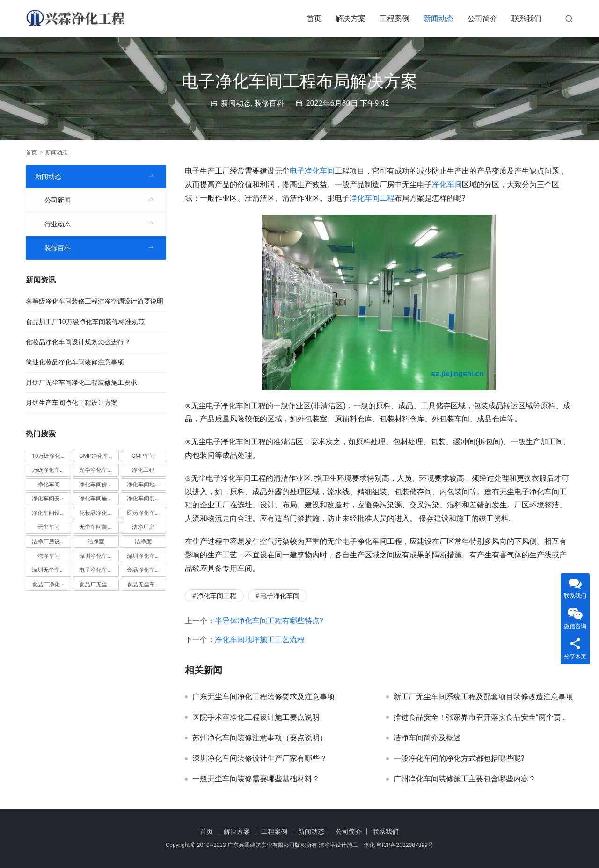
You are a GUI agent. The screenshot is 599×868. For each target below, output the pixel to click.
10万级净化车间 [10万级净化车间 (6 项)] (51, 456)
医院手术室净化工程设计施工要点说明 (256, 717)
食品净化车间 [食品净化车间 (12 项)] (144, 570)
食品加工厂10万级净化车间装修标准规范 (85, 322)
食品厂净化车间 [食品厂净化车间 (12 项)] (51, 585)
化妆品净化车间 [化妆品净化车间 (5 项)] (99, 513)
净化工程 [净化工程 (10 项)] (143, 470)
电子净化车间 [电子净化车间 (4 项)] (96, 570)
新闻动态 (438, 18)
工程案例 (394, 18)
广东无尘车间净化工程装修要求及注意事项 (263, 697)
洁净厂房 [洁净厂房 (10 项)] (143, 527)
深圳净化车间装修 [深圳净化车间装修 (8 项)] (146, 556)
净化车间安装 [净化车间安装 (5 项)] (49, 499)
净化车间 (447, 184)
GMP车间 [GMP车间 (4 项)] (143, 456)
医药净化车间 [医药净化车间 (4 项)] (144, 513)
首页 (314, 18)
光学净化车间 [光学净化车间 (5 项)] (96, 470)
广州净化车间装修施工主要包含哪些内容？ (465, 779)
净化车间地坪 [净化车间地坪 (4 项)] (144, 485)
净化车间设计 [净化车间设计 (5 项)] (49, 513)
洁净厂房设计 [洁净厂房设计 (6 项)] (49, 542)
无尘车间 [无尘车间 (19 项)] (49, 527)
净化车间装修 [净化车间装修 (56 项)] (144, 499)
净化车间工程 (372, 198)
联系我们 (526, 18)
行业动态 (58, 224)
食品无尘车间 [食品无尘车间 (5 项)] (144, 585)
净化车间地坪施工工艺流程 (260, 640)
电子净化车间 (312, 171)
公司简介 (482, 18)
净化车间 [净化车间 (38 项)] (49, 485)
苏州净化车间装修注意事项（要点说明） (260, 738)
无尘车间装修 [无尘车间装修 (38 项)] (96, 527)
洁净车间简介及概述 (427, 738)
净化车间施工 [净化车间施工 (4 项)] (96, 499)
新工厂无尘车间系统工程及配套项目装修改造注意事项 (483, 697)
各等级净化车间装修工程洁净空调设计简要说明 (95, 301)
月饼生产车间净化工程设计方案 (72, 403)
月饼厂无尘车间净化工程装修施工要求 (81, 383)
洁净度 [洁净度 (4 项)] (143, 542)
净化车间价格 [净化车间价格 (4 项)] (96, 485)
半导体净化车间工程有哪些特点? (269, 621)
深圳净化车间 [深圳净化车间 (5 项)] (96, 556)
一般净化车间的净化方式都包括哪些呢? (459, 759)
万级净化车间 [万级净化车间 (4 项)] (49, 470)
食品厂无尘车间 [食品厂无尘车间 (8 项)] (99, 585)
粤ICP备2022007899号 (405, 845)
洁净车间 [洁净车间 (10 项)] (49, 556)
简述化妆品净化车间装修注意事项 (75, 362)
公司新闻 (58, 200)
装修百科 (269, 103)
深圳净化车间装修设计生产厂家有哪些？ (260, 759)
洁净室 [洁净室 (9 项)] (96, 542)
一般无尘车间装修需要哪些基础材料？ (256, 779)
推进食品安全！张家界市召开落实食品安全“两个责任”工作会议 (483, 717)
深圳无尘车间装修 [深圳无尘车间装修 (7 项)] (51, 570)
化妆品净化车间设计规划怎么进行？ (78, 342)
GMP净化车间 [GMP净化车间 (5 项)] (96, 456)
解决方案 (351, 18)
